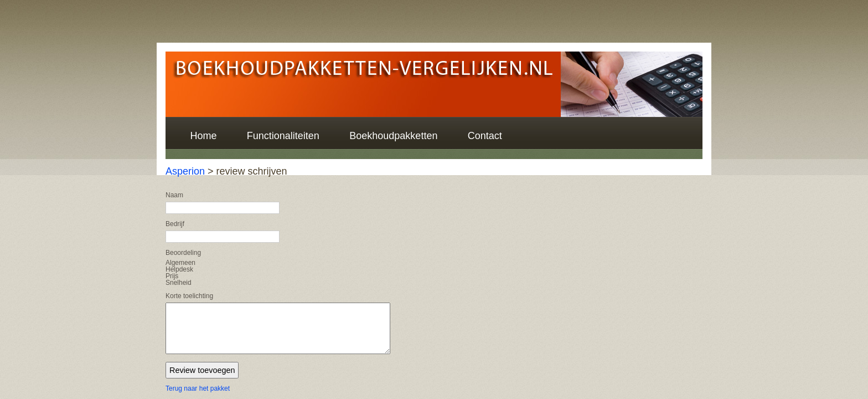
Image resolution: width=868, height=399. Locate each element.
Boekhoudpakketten (393, 136)
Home (203, 136)
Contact (485, 136)
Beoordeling (183, 253)
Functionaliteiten (283, 136)
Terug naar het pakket (198, 388)
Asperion (185, 171)
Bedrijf (175, 224)
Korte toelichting (189, 296)
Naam (174, 195)
